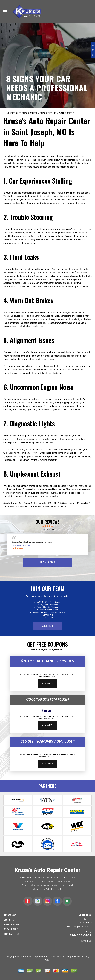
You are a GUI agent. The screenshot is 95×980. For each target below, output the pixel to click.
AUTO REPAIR (11, 925)
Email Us (86, 941)
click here (47, 626)
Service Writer (49, 615)
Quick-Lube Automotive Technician (49, 612)
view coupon (47, 683)
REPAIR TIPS (46, 113)
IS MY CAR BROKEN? (64, 113)
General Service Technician (49, 607)
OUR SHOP (10, 920)
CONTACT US (11, 934)
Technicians (49, 617)
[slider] (47, 526)
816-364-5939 (38, 877)
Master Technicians (49, 610)
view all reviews (47, 562)
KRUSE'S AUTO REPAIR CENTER (22, 113)
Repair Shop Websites (37, 957)
